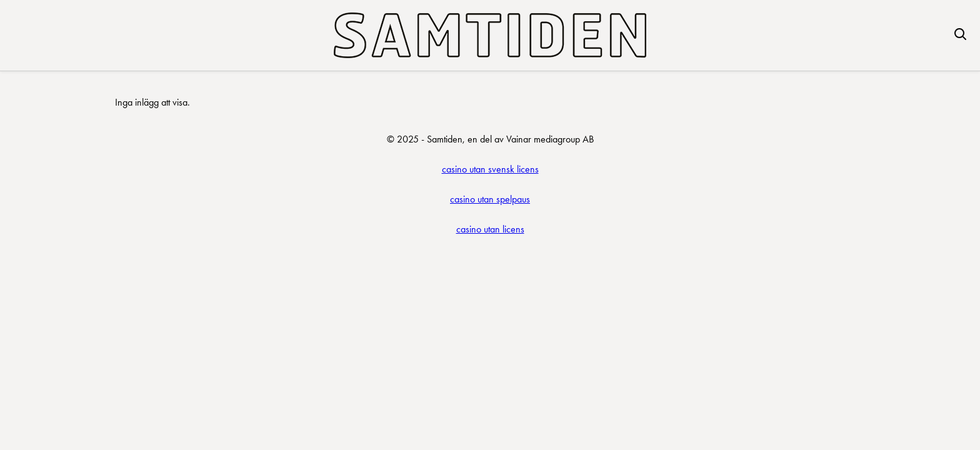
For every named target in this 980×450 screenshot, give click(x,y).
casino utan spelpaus (490, 199)
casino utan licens (490, 229)
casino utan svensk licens (490, 169)
